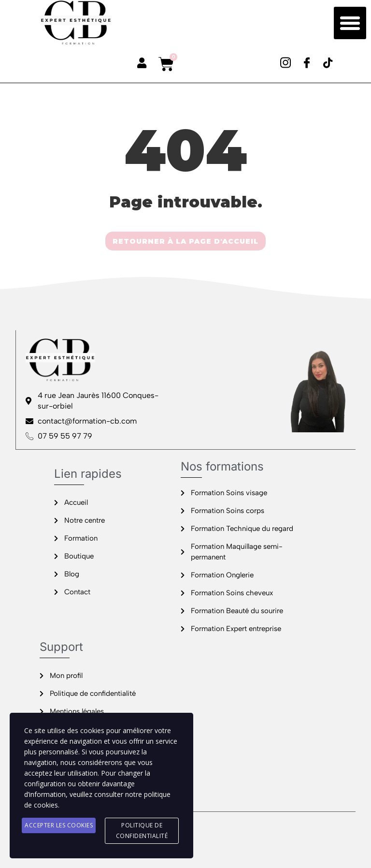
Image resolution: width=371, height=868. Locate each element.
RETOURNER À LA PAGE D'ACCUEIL (185, 241)
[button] (350, 23)
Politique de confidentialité (142, 831)
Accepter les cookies (59, 825)
